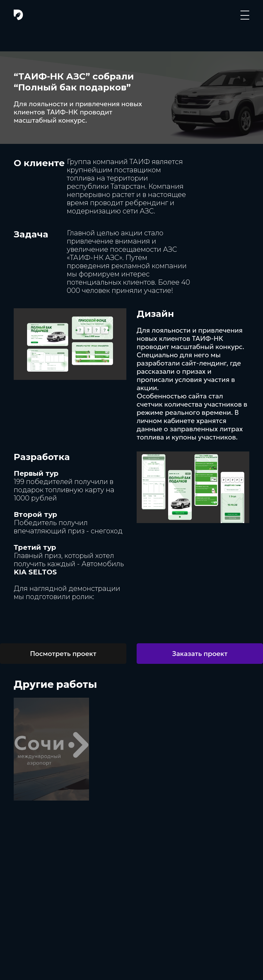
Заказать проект (200, 654)
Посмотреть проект (63, 654)
